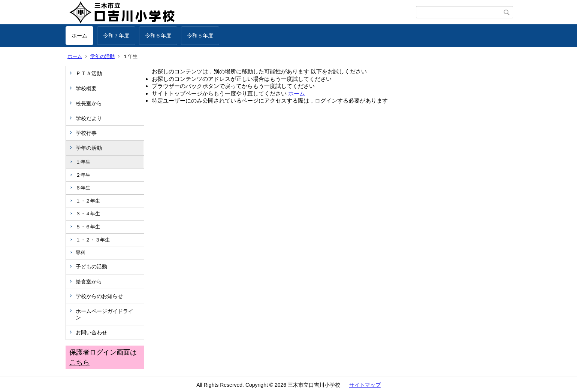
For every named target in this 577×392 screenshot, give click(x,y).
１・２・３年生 (93, 240)
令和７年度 (116, 36)
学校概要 (86, 88)
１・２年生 (88, 201)
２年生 (83, 175)
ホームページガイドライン (105, 314)
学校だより (89, 118)
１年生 (83, 162)
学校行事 (86, 133)
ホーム (79, 36)
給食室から (89, 282)
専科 (81, 253)
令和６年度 (158, 36)
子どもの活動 (91, 267)
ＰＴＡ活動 (89, 73)
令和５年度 (200, 36)
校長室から (89, 103)
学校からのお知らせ (99, 296)
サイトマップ (365, 385)
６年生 (83, 188)
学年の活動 (102, 56)
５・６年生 (88, 227)
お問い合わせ (91, 332)
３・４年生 (88, 214)
